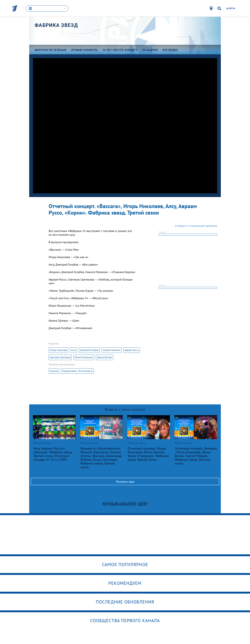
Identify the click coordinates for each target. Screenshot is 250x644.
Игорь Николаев (58, 350)
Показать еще (125, 482)
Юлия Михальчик (84, 357)
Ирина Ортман (105, 357)
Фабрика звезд (56, 25)
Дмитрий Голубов (89, 350)
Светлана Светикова (60, 357)
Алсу (74, 350)
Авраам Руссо (132, 350)
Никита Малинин (112, 350)
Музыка (54, 371)
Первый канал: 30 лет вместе (77, 371)
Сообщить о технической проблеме (196, 226)
